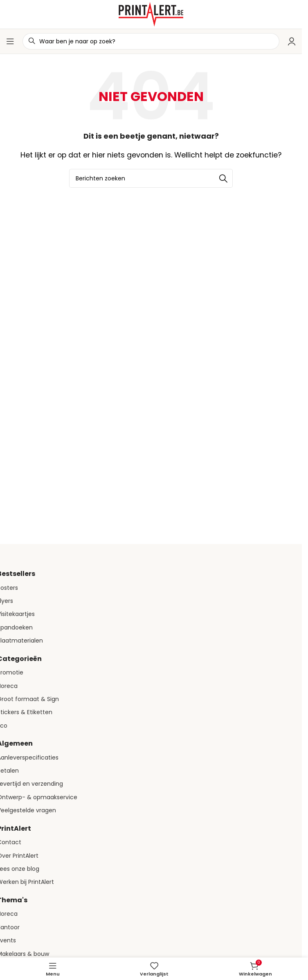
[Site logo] (151, 14)
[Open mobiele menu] (10, 41)
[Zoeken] (151, 178)
